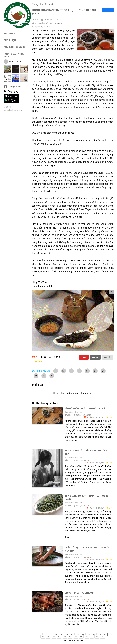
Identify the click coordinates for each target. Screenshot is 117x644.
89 (97, 637)
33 (83, 635)
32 (78, 635)
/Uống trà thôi (12, 87)
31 (72, 635)
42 (59, 637)
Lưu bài (95, 357)
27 (50, 635)
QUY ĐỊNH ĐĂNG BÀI (15, 47)
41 (54, 637)
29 (61, 635)
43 (65, 637)
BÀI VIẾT (61, 23)
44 (70, 637)
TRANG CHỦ (10, 33)
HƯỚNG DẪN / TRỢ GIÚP (14, 55)
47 (87, 637)
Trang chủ (37, 4)
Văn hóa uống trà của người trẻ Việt (86, 408)
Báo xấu (107, 357)
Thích (84, 357)
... (45, 635)
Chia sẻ (49, 4)
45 (76, 637)
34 (89, 635)
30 (67, 635)
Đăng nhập (59, 393)
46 (81, 637)
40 (48, 637)
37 (105, 635)
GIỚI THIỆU (10, 40)
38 (111, 635)
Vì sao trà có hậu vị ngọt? (80, 593)
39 (43, 637)
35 (94, 635)
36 (100, 635)
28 (56, 635)
